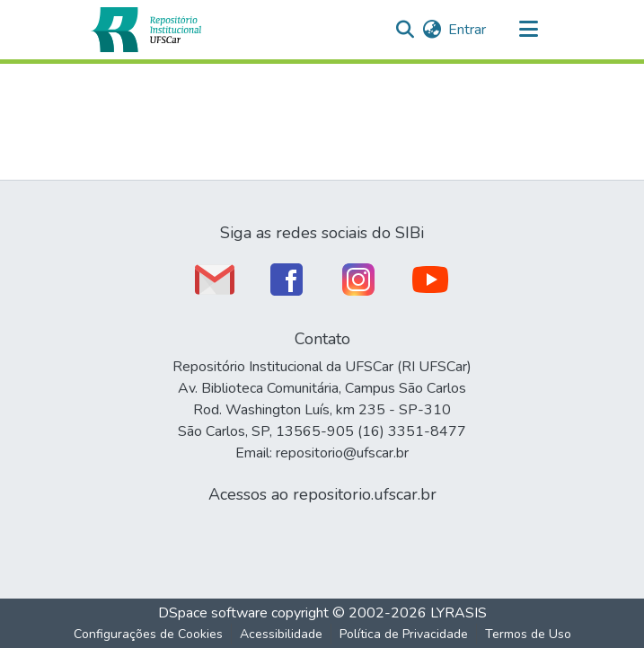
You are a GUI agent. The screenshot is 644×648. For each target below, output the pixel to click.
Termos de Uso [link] (528, 634)
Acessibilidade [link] (281, 634)
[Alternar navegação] (529, 30)
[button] (146, 30)
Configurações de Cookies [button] (148, 634)
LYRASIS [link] (459, 613)
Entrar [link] (467, 30)
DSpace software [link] (213, 613)
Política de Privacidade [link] (404, 634)
